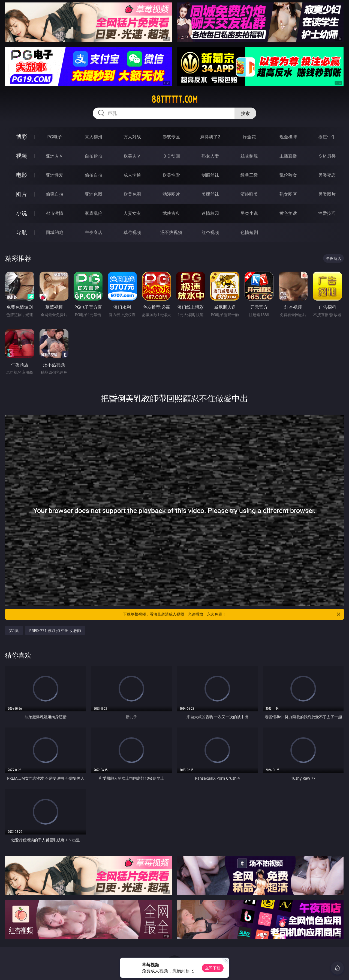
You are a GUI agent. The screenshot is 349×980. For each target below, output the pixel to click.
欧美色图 (132, 194)
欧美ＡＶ (132, 156)
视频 (22, 156)
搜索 (245, 113)
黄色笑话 (288, 213)
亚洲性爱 (55, 175)
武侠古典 (171, 213)
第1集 (14, 630)
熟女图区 (288, 194)
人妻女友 (132, 213)
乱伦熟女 (288, 175)
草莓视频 (132, 232)
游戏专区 (171, 137)
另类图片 (327, 194)
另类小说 (249, 213)
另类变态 (327, 175)
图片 (22, 194)
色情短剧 (249, 232)
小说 (22, 213)
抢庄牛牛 (327, 137)
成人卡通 (132, 175)
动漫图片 (171, 194)
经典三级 (249, 175)
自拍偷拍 (94, 156)
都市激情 (55, 213)
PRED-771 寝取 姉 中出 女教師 (55, 630)
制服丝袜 (210, 175)
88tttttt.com (174, 99)
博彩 (22, 137)
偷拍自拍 (94, 175)
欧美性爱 (171, 175)
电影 (22, 175)
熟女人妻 (210, 156)
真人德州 (94, 137)
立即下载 (213, 968)
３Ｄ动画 (171, 156)
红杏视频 (210, 232)
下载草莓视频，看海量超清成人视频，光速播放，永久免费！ (232, 614)
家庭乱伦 (94, 213)
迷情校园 (210, 213)
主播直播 (288, 156)
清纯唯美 (249, 194)
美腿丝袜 (210, 194)
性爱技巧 (327, 213)
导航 (22, 232)
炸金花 (249, 137)
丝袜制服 (249, 156)
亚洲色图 (94, 194)
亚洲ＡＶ (55, 156)
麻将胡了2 (210, 137)
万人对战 (132, 137)
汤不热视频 (171, 232)
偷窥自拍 (55, 194)
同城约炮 (55, 232)
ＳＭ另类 (327, 156)
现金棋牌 (288, 137)
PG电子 (54, 137)
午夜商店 (94, 232)
